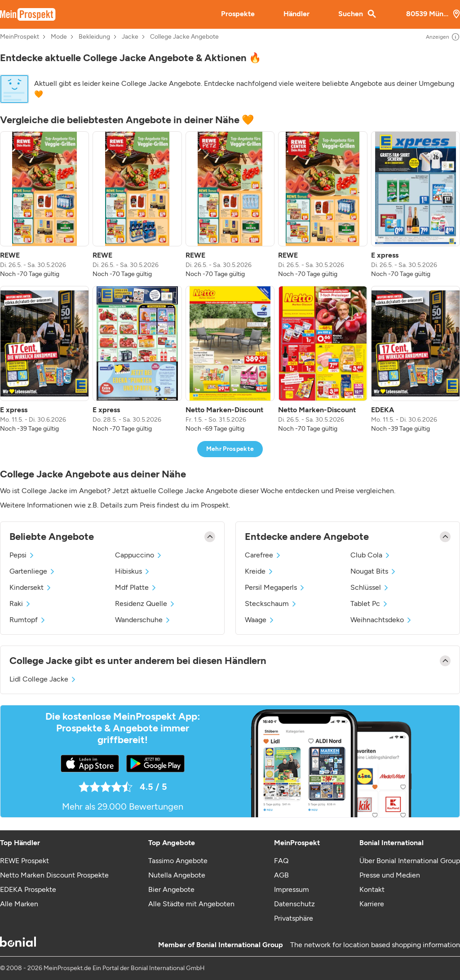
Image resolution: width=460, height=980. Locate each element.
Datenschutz (294, 904)
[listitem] (44, 205)
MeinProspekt (20, 37)
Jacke (130, 37)
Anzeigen (443, 37)
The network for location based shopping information (375, 945)
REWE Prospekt (24, 861)
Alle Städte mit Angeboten (191, 904)
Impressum (292, 889)
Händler (296, 14)
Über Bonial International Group (410, 861)
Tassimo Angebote (178, 861)
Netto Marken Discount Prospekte (54, 875)
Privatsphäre (294, 918)
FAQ (281, 861)
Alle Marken (19, 904)
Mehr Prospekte (230, 449)
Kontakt (372, 889)
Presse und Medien (390, 875)
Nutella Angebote (177, 875)
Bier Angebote (171, 889)
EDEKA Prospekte (28, 889)
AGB (281, 875)
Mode (59, 37)
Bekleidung (94, 37)
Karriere (372, 904)
